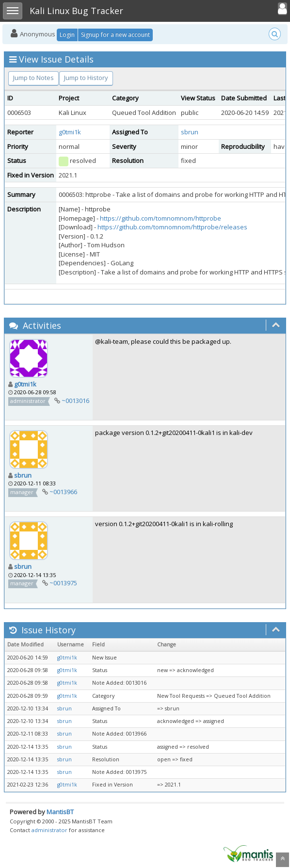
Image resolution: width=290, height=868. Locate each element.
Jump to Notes (33, 78)
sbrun (190, 132)
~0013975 (63, 583)
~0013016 (75, 401)
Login (67, 35)
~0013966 (63, 492)
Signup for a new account (115, 35)
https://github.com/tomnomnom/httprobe (161, 218)
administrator (49, 830)
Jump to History (86, 78)
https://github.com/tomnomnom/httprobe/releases (172, 227)
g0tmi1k (70, 132)
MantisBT (60, 812)
